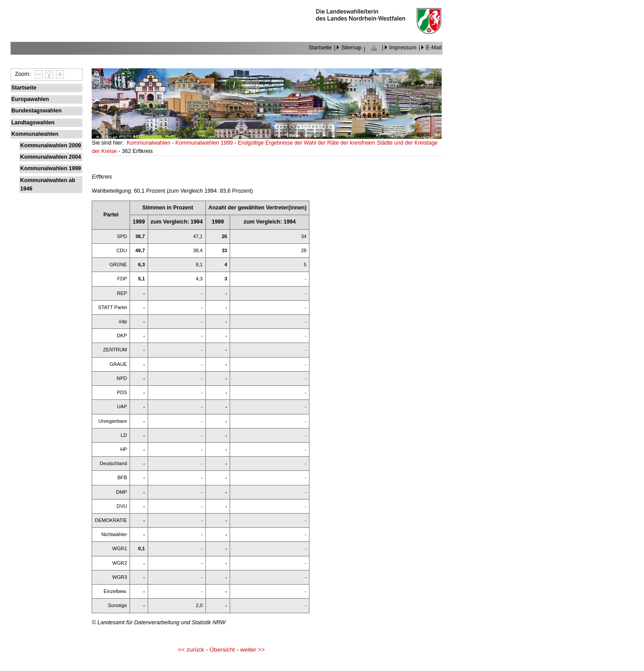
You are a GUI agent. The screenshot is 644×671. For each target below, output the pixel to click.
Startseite (320, 48)
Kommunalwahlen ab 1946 (48, 185)
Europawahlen (30, 99)
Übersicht (222, 650)
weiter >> (253, 650)
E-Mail (434, 48)
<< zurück (191, 650)
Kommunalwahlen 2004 (51, 157)
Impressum (403, 48)
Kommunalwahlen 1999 (51, 168)
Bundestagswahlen (37, 111)
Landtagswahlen (33, 123)
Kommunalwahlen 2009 (51, 145)
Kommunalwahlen (35, 134)
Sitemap (351, 48)
